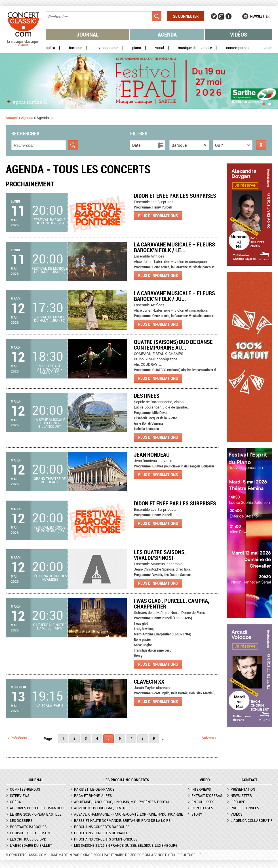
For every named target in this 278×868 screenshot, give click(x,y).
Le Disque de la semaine (31, 833)
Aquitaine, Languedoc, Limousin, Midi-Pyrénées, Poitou (122, 802)
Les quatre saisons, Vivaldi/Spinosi (160, 555)
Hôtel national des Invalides (50, 578)
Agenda (167, 34)
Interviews (20, 795)
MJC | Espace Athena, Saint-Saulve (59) (50, 369)
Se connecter (186, 16)
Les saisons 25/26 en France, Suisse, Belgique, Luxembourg (126, 845)
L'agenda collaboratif (251, 820)
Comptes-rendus (25, 789)
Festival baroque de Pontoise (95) (50, 221)
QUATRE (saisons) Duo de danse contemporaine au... (173, 345)
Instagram (221, 16)
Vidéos (239, 34)
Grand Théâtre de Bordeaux (50, 480)
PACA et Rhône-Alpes (93, 795)
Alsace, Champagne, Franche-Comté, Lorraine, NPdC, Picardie (129, 814)
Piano (137, 48)
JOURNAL (36, 780)
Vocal (160, 48)
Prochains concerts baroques (102, 827)
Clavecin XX (149, 681)
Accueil (12, 118)
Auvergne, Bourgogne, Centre (101, 808)
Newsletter (260, 16)
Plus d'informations (158, 216)
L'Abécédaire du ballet (31, 845)
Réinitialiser (261, 145)
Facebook (229, 16)
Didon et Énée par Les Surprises (175, 196)
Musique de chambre (195, 48)
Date (136, 145)
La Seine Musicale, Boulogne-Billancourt (50, 423)
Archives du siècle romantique (38, 808)
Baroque (76, 48)
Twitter (214, 16)
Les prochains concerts (126, 780)
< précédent (17, 738)
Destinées (147, 396)
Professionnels (245, 808)
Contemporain (237, 48)
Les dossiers (21, 820)
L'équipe (238, 802)
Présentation (243, 789)
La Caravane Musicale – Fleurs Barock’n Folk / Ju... (174, 296)
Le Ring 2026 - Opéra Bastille (36, 814)
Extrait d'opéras (207, 795)
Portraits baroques (28, 827)
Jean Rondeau (152, 455)
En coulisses (203, 802)
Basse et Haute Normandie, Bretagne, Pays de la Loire (122, 820)
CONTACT (249, 780)
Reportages (202, 808)
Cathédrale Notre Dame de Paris (50, 626)
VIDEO (205, 780)
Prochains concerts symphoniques (106, 839)
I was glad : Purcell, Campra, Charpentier (172, 604)
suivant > (209, 738)
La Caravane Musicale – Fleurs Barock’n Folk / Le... (174, 247)
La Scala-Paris (50, 705)
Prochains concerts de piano (100, 833)
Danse (267, 48)
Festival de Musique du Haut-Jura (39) (50, 270)
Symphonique (107, 48)
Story (197, 814)
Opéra (50, 48)
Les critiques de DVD (28, 839)
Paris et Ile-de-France (94, 789)
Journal (88, 34)
